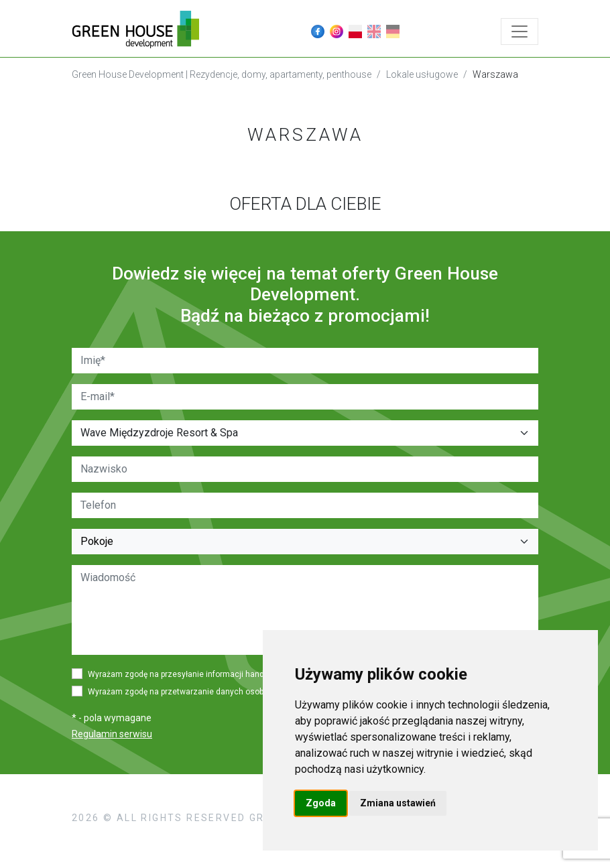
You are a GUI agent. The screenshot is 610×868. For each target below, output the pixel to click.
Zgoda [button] (321, 803)
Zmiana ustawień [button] (398, 803)
